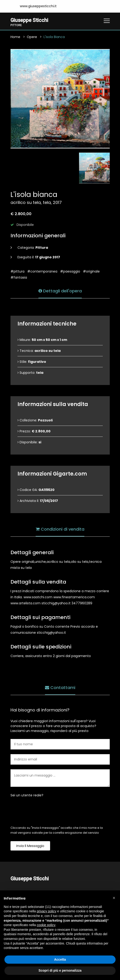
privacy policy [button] (47, 911)
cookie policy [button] (46, 925)
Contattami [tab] (60, 687)
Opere (32, 37)
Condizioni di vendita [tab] (60, 529)
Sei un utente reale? (27, 795)
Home (15, 37)
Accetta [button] (60, 959)
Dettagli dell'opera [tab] (60, 290)
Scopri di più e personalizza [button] (60, 970)
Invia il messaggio (30, 846)
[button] (114, 898)
